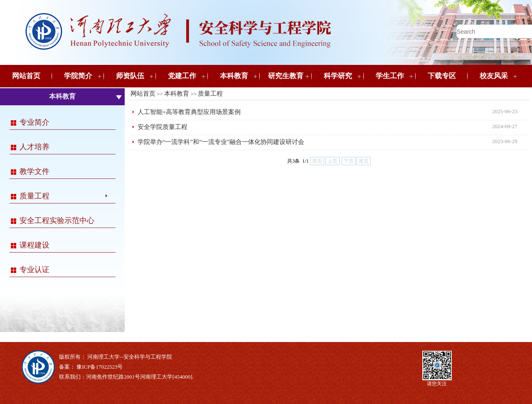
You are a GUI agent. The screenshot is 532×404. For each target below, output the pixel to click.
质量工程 (34, 196)
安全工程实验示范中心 (57, 221)
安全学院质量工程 (163, 127)
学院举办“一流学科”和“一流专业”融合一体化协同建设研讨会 (221, 142)
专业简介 (34, 122)
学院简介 (78, 76)
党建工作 (182, 76)
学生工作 (390, 76)
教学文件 (34, 171)
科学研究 (338, 76)
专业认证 (34, 270)
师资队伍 (130, 76)
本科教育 (234, 76)
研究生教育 (286, 76)
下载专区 (442, 76)
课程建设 (34, 245)
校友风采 (494, 76)
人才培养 (34, 147)
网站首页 (26, 76)
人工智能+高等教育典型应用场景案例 (189, 112)
